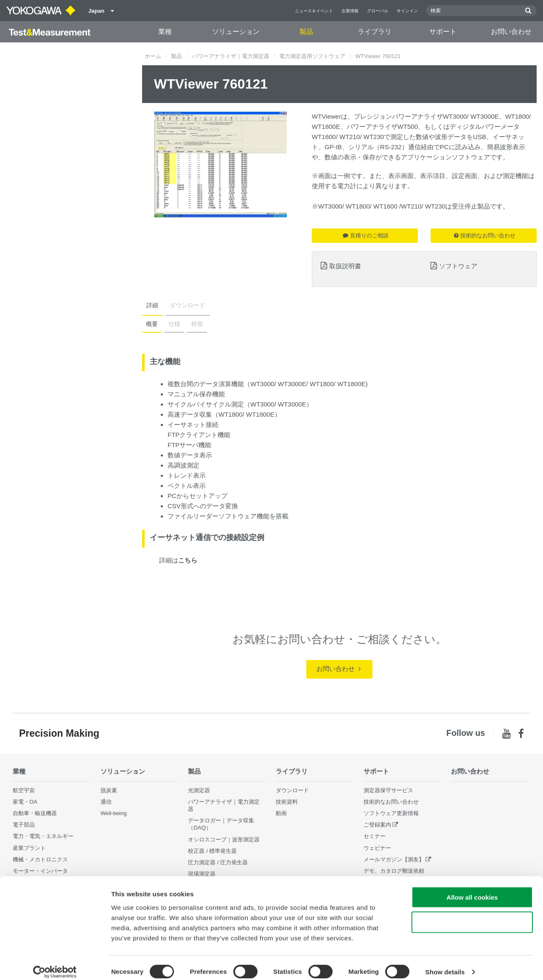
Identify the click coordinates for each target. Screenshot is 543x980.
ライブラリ (375, 32)
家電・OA (25, 802)
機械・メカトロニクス (40, 859)
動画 (281, 813)
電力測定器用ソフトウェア (312, 56)
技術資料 (287, 802)
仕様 (173, 324)
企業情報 (350, 11)
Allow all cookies (472, 889)
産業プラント (29, 848)
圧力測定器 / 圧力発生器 (218, 862)
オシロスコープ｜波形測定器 (224, 839)
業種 (165, 32)
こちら (188, 560)
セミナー (375, 837)
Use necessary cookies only (472, 914)
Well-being (114, 813)
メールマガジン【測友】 (394, 859)
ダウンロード (185, 305)
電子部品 (24, 825)
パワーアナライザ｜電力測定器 (231, 56)
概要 (151, 324)
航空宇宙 (24, 790)
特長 (195, 324)
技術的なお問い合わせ (485, 235)
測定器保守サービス (388, 790)
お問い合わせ (511, 32)
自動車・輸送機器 (35, 813)
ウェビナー (377, 848)
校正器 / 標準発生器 (212, 851)
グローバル (378, 11)
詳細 (151, 305)
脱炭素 (109, 790)
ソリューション (236, 32)
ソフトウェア (458, 266)
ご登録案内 (377, 825)
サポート (443, 32)
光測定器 (199, 790)
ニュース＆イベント (314, 11)
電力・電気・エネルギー (43, 837)
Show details (445, 963)
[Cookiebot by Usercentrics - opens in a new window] (55, 963)
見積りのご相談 (366, 235)
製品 (306, 32)
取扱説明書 (345, 266)
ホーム (153, 56)
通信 (106, 802)
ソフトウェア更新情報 (391, 813)
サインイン (407, 11)
